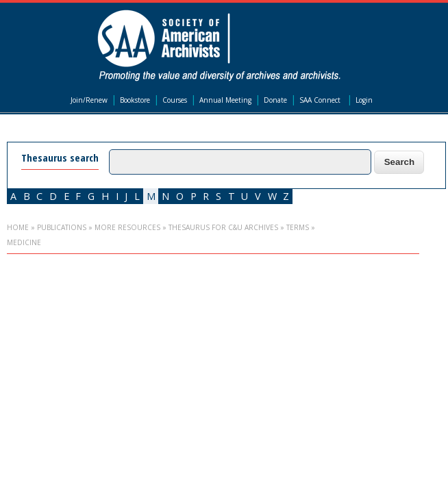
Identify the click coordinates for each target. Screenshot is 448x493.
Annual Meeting (225, 100)
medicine (24, 242)
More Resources (127, 227)
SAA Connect (320, 100)
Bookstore (135, 100)
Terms (298, 227)
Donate (275, 100)
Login (364, 100)
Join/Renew (89, 100)
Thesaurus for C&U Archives (223, 227)
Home (18, 227)
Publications (62, 227)
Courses (175, 100)
